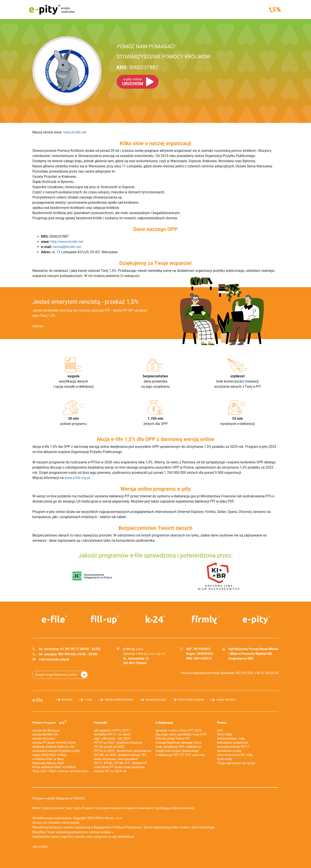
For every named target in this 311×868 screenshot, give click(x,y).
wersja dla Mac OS (45, 734)
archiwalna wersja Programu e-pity (56, 751)
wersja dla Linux (44, 739)
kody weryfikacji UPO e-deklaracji (178, 747)
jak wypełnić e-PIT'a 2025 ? (112, 731)
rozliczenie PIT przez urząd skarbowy (119, 767)
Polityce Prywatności (128, 827)
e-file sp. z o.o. (113, 818)
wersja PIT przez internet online (54, 743)
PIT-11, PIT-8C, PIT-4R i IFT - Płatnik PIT (121, 763)
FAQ (220, 731)
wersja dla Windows (46, 731)
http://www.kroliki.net (67, 242)
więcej (37, 326)
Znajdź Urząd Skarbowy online (56, 675)
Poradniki (101, 723)
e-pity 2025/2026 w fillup (49, 755)
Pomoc (222, 723)
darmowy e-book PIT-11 (233, 747)
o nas (88, 700)
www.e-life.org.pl (77, 478)
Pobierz (50, 722)
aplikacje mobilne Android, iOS (53, 747)
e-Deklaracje (164, 723)
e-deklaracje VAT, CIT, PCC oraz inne (180, 755)
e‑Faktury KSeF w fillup (48, 759)
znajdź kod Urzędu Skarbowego (177, 751)
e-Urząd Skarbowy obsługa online (178, 743)
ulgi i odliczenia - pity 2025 (112, 739)
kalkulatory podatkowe (233, 743)
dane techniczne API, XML (235, 755)
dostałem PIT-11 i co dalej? (112, 734)
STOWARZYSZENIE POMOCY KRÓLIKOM (163, 57)
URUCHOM (133, 82)
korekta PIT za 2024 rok (110, 771)
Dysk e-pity (225, 759)
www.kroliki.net (75, 132)
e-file (38, 700)
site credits (40, 847)
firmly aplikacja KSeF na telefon (54, 767)
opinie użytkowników (119, 700)
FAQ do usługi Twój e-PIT (173, 739)
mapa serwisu (226, 700)
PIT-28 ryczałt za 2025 (109, 747)
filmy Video (225, 734)
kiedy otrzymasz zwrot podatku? (116, 759)
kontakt (67, 700)
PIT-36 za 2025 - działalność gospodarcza (123, 751)
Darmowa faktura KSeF (48, 763)
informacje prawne (191, 700)
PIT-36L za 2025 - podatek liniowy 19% (120, 755)
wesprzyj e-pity (156, 700)
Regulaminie (102, 827)
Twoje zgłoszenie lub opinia (236, 763)
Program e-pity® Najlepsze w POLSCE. (59, 798)
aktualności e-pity (229, 751)
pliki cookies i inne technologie (193, 827)
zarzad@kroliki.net (67, 247)
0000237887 (137, 67)
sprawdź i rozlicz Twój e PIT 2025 (178, 731)
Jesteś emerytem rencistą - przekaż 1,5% (85, 302)
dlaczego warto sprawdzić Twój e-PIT (181, 734)
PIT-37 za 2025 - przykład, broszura (118, 743)
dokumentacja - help (231, 739)
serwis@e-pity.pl (57, 659)
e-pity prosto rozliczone (52, 10)
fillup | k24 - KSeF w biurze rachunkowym (60, 771)
